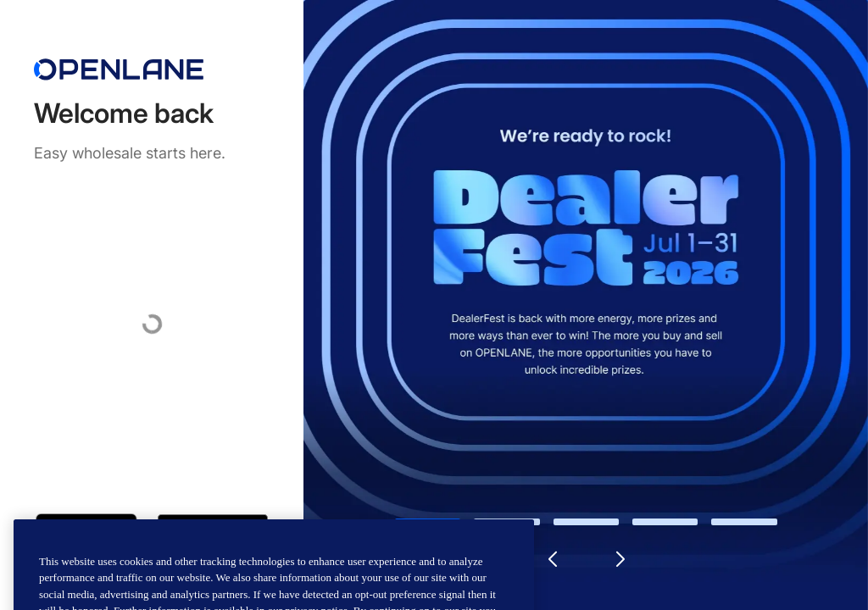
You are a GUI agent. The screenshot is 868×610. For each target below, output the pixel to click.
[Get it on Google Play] (213, 530)
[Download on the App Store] (86, 530)
